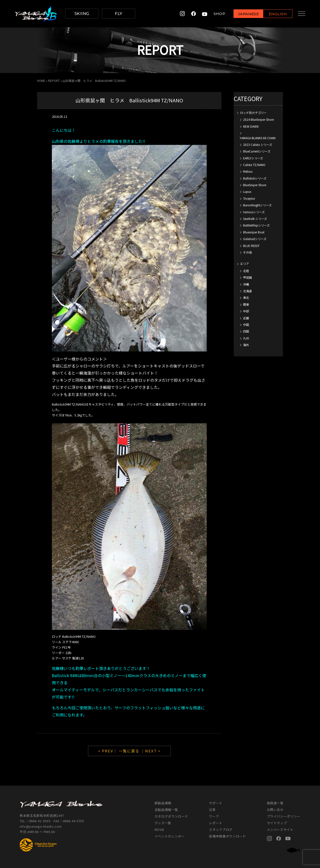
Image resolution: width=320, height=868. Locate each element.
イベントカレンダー (170, 836)
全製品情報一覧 (166, 810)
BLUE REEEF (251, 246)
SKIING (82, 14)
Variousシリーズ (254, 212)
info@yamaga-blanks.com (41, 826)
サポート (216, 803)
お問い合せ (275, 810)
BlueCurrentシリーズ (257, 151)
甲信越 (247, 277)
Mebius (248, 171)
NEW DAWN (251, 126)
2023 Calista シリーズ (258, 145)
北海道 (247, 291)
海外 (246, 345)
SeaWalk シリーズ (255, 219)
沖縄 (246, 284)
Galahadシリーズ (255, 239)
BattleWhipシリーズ (256, 225)
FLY (118, 14)
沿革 (212, 810)
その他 (247, 252)
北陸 (246, 271)
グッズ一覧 (163, 823)
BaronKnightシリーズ (257, 205)
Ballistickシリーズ (255, 178)
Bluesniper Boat (254, 232)
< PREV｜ (108, 751)
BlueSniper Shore (255, 185)
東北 (246, 297)
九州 (246, 338)
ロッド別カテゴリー (253, 113)
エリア (245, 264)
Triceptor (249, 198)
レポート (216, 823)
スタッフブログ (221, 830)
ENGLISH (275, 14)
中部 (246, 311)
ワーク (214, 816)
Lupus (247, 191)
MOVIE (160, 830)
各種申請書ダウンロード (227, 836)
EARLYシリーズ (253, 158)
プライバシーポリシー (284, 816)
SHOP (216, 14)
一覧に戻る (129, 751)
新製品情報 (163, 803)
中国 (246, 325)
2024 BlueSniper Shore (258, 119)
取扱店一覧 (275, 803)
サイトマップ (277, 823)
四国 (246, 331)
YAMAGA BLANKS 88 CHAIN (258, 138)
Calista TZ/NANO (254, 165)
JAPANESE (245, 14)
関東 (246, 304)
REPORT (54, 81)
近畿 (246, 318)
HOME (41, 81)
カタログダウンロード (171, 816)
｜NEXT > (151, 751)
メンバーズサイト (280, 830)
